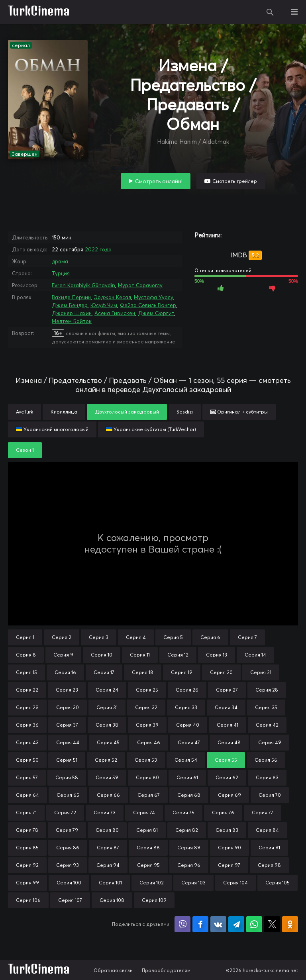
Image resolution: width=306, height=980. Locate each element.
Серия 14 (255, 655)
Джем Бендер (70, 305)
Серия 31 (107, 707)
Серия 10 (102, 655)
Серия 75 (183, 812)
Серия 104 (235, 883)
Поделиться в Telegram (236, 924)
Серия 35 (266, 707)
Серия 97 (229, 865)
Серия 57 (27, 777)
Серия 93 (68, 865)
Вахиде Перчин (71, 297)
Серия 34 (226, 707)
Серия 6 (210, 637)
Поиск (270, 12)
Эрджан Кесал (112, 297)
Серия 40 (188, 725)
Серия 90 (229, 848)
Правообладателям (166, 970)
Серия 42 (267, 725)
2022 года (98, 249)
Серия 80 (107, 830)
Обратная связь (113, 970)
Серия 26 (187, 690)
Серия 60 (147, 777)
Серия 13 (217, 655)
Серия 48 (229, 742)
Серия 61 (187, 777)
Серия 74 (144, 812)
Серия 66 (108, 795)
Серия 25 (147, 690)
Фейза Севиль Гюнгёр (148, 305)
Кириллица (64, 412)
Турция (61, 273)
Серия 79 (67, 830)
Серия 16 (65, 672)
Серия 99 (27, 883)
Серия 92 (27, 865)
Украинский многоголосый (52, 429)
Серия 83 (227, 830)
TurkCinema (39, 12)
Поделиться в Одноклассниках (290, 924)
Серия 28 (267, 690)
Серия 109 (154, 900)
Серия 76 (223, 812)
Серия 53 (146, 760)
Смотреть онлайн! (159, 181)
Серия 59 (107, 777)
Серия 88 (148, 848)
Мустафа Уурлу (154, 297)
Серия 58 (67, 777)
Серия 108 (112, 900)
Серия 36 (27, 725)
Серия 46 (149, 742)
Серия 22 (27, 690)
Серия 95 (148, 865)
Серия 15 (26, 672)
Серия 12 (178, 655)
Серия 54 (186, 760)
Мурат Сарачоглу (140, 285)
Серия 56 (266, 760)
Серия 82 (187, 830)
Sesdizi (185, 412)
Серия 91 (269, 848)
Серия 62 (227, 777)
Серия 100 (69, 883)
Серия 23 (67, 690)
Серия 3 (99, 637)
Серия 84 (267, 830)
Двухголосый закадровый (127, 412)
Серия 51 (67, 760)
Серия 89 (189, 848)
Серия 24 (107, 690)
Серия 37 (67, 725)
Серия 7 (247, 637)
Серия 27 (227, 690)
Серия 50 (27, 760)
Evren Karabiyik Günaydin (83, 285)
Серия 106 (28, 900)
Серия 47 (189, 742)
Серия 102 (152, 883)
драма (60, 261)
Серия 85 (27, 848)
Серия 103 (193, 883)
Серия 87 (108, 848)
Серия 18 (143, 672)
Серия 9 (63, 655)
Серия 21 (261, 672)
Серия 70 (270, 795)
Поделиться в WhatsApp (254, 924)
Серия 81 (147, 830)
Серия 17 (104, 672)
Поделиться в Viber (182, 924)
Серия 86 (68, 848)
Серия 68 (189, 795)
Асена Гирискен (115, 313)
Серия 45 (108, 742)
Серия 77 (263, 812)
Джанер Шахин (72, 313)
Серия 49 (270, 742)
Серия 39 (147, 725)
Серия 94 (108, 865)
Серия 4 (136, 637)
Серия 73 (105, 812)
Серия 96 (189, 865)
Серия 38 (107, 725)
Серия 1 (25, 637)
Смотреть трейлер (235, 181)
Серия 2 (62, 637)
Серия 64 (27, 795)
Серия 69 (229, 795)
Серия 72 (65, 812)
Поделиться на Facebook (200, 924)
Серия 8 (26, 655)
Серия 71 (26, 812)
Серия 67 (149, 795)
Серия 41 (228, 725)
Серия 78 (27, 830)
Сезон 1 (25, 450)
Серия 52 (106, 760)
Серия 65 (68, 795)
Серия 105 (278, 883)
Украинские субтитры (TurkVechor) (151, 429)
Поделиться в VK (218, 924)
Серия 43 (27, 742)
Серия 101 (110, 883)
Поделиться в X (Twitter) (272, 924)
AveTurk (25, 412)
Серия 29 (27, 707)
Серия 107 (70, 900)
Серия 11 (140, 655)
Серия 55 (226, 760)
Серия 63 (267, 777)
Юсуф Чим (104, 305)
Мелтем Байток (72, 321)
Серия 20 (221, 672)
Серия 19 (182, 672)
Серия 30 (68, 707)
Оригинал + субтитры (239, 412)
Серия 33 (186, 707)
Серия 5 (173, 637)
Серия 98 (269, 865)
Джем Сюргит (156, 313)
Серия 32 (146, 707)
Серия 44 (68, 742)
